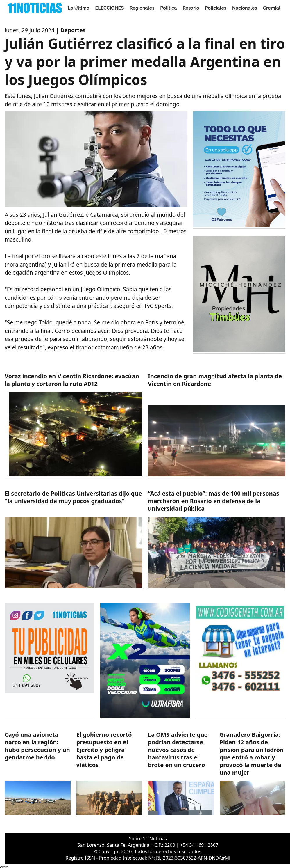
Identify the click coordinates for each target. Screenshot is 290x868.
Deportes (73, 30)
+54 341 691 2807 (199, 845)
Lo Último (79, 8)
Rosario (191, 8)
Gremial (272, 8)
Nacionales (245, 8)
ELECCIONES (110, 8)
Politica (168, 8)
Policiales (216, 8)
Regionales (142, 8)
